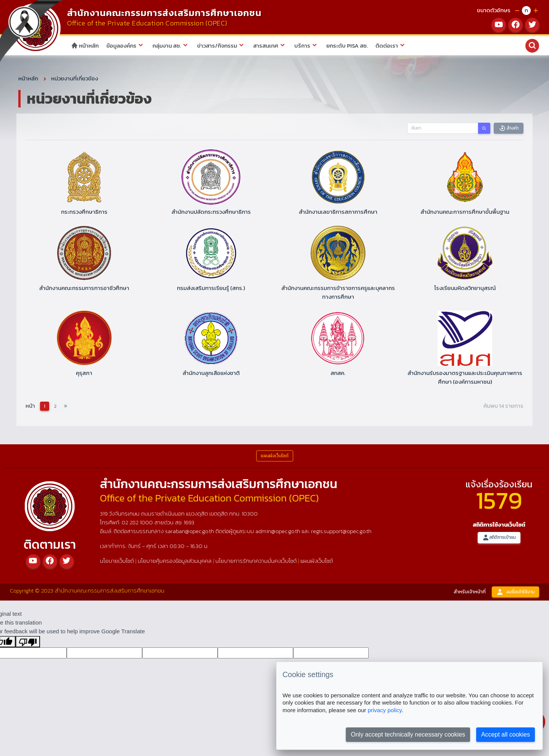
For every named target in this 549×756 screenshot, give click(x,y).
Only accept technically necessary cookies (408, 734)
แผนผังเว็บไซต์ (317, 562)
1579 (499, 501)
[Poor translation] (28, 643)
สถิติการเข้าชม (499, 539)
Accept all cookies (506, 734)
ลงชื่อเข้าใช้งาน (515, 593)
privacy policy (384, 710)
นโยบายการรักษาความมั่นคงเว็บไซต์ (256, 562)
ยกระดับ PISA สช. (347, 46)
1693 (189, 524)
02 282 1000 (138, 524)
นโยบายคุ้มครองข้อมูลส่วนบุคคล (175, 562)
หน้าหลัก (85, 46)
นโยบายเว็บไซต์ (117, 562)
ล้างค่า (509, 129)
